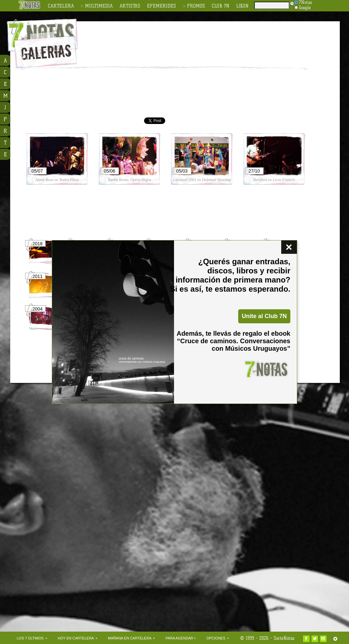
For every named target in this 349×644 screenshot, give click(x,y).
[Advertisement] (180, 70)
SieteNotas (284, 638)
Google (303, 8)
